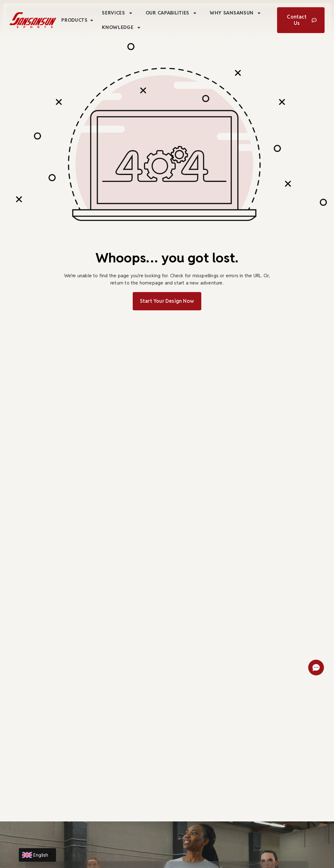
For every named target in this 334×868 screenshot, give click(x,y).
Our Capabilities (171, 13)
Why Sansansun (236, 13)
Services (117, 13)
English (43, 855)
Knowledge (122, 28)
